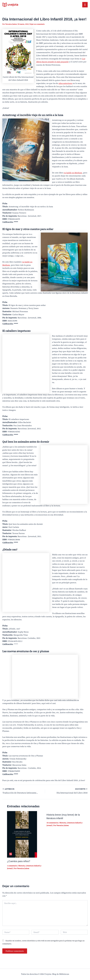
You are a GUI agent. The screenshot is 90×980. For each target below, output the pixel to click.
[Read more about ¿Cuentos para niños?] (22, 834)
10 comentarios (52, 822)
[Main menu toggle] (85, 5)
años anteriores (65, 83)
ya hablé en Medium (73, 173)
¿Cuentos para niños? (19, 861)
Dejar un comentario (37, 24)
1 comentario (12, 865)
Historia (22, 865)
